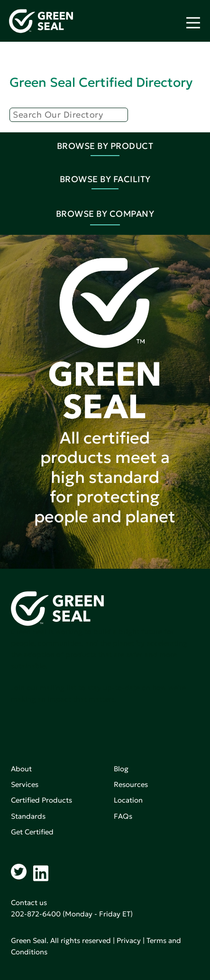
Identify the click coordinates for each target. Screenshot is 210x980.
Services (25, 784)
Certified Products (41, 800)
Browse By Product (105, 146)
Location (128, 800)
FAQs (123, 816)
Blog (121, 769)
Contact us (29, 902)
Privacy (129, 940)
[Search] (69, 115)
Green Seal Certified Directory (101, 82)
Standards (28, 816)
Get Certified (32, 832)
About (21, 769)
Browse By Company (105, 214)
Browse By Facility (105, 179)
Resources (131, 784)
